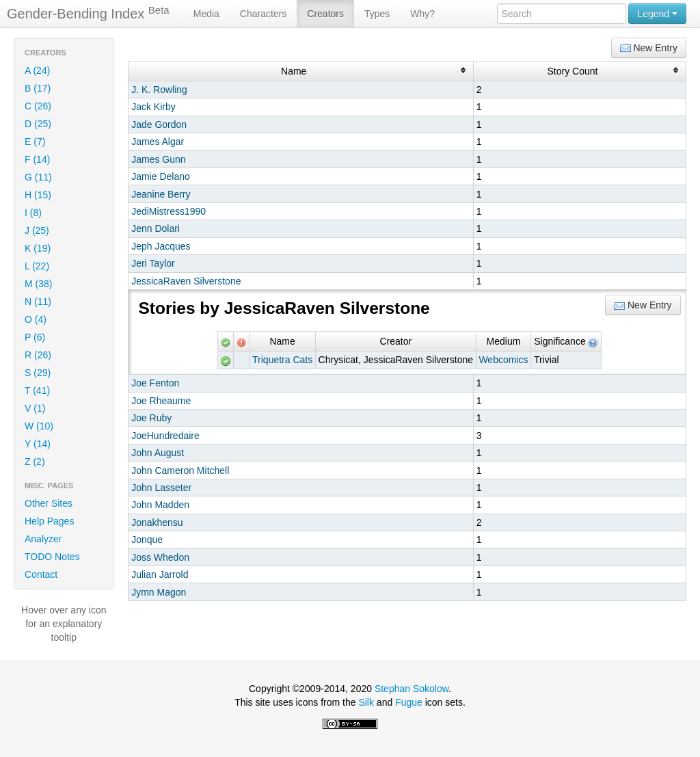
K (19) (38, 248)
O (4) (36, 319)
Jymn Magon (159, 592)
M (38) (38, 284)
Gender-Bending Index (88, 13)
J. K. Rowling (159, 90)
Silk (366, 702)
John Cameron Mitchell (180, 470)
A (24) (37, 70)
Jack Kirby (153, 107)
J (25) (37, 230)
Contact (41, 574)
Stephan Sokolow (412, 689)
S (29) (38, 373)
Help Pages (49, 521)
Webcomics (503, 360)
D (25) (38, 124)
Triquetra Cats (282, 360)
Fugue (409, 702)
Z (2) (35, 462)
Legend (657, 14)
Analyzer (43, 539)
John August (158, 453)
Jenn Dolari (156, 228)
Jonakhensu (157, 522)
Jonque (147, 540)
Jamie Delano (161, 176)
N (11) (38, 302)
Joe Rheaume (161, 401)
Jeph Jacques (161, 246)
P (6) (35, 337)
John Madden (160, 505)
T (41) (37, 390)
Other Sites (49, 503)
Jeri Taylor (153, 263)
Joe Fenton (155, 383)
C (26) (38, 106)
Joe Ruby (151, 418)
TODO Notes (52, 557)
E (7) (35, 142)
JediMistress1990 (169, 211)
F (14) (37, 159)
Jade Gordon (159, 124)
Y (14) (38, 444)
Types (377, 14)
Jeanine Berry (161, 194)
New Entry (649, 48)
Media (206, 14)
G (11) (38, 177)
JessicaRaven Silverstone (186, 281)
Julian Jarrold (160, 574)
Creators (325, 14)
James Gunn (158, 159)
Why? (422, 14)
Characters (263, 14)
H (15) (38, 195)
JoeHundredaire (165, 436)
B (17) (38, 88)
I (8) (33, 213)
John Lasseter (161, 488)
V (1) (35, 408)
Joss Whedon (160, 557)
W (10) (39, 426)
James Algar (158, 142)
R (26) (38, 355)
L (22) (37, 266)
